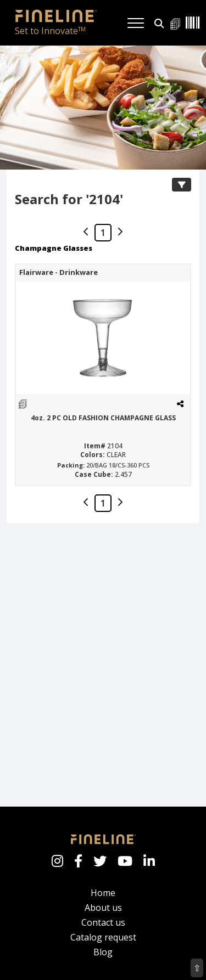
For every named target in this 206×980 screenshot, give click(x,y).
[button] (159, 22)
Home (103, 893)
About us (103, 908)
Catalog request (103, 937)
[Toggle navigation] (136, 23)
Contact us (103, 922)
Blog (103, 952)
